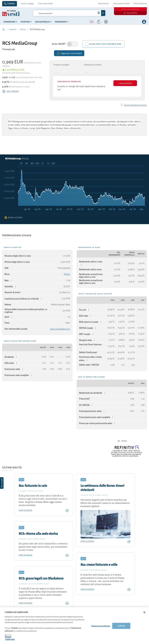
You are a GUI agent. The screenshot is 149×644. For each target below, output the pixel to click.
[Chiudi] (144, 612)
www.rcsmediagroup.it (60, 329)
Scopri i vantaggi (27, 4)
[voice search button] (98, 13)
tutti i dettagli (10, 91)
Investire (13, 29)
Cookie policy (10, 639)
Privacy (8, 636)
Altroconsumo (103, 4)
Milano (67, 274)
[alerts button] (99, 22)
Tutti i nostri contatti (45, 4)
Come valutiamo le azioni (134, 105)
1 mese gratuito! (125, 83)
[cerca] (60, 13)
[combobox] (69, 13)
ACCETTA (121, 626)
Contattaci (11, 4)
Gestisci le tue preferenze (101, 626)
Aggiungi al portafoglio (69, 53)
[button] (2, 483)
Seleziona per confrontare (105, 44)
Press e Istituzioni (140, 4)
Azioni (23, 29)
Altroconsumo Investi (121, 4)
